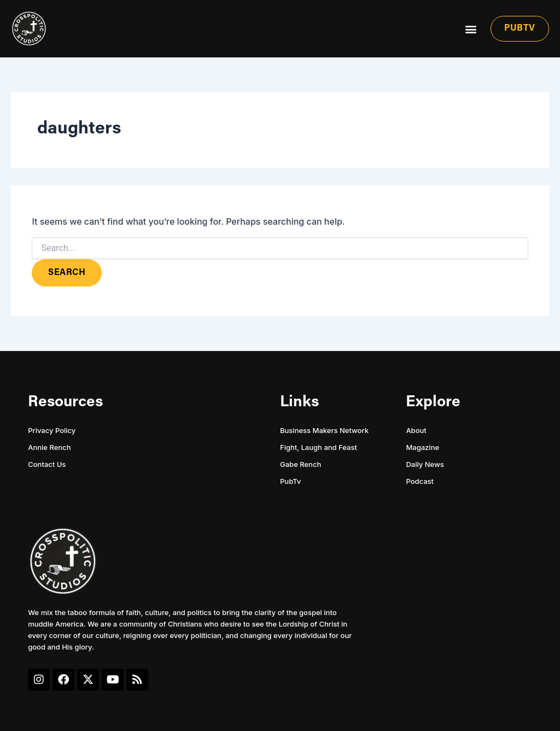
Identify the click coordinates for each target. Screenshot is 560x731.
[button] (471, 29)
